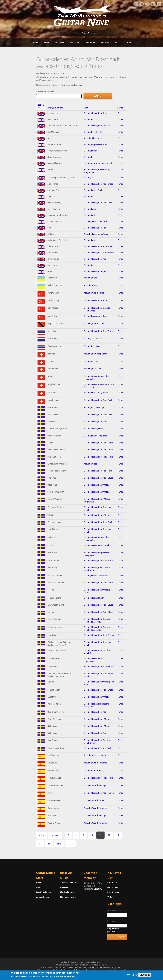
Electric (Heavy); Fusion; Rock (95, 561)
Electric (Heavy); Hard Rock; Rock (96, 199)
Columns (60, 42)
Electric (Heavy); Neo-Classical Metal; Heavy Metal (104, 636)
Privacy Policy (116, 973)
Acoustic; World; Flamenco (94, 328)
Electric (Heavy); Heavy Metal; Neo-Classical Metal (104, 393)
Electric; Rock (88, 112)
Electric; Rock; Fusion (91, 126)
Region (22, 100)
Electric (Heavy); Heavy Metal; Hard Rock (100, 697)
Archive (105, 42)
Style (84, 100)
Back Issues (122, 896)
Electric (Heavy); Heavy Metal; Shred (98, 606)
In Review (54, 896)
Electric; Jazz (88, 172)
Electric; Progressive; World (94, 139)
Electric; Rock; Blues (91, 352)
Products (90, 42)
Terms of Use (97, 973)
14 (107, 858)
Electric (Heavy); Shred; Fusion (95, 119)
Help (117, 42)
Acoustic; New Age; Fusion (94, 361)
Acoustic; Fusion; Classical (94, 219)
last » (137, 858)
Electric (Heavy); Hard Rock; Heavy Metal (100, 523)
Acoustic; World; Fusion (92, 296)
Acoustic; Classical (90, 279)
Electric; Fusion (89, 146)
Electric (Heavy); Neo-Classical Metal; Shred (101, 312)
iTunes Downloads (59, 891)
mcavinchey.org (24, 906)
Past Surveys (123, 901)
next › (126, 858)
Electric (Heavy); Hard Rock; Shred (97, 179)
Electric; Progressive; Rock (94, 320)
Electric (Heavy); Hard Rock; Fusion (97, 651)
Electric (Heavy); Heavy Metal (95, 500)
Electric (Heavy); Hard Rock (94, 105)
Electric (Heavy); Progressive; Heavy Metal (100, 385)
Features (75, 42)
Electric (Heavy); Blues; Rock (94, 273)
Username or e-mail (126, 919)
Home (35, 42)
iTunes (138, 100)
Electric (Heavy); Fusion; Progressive (98, 674)
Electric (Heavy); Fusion (92, 440)
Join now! (102, 895)
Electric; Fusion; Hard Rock (94, 448)
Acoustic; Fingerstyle (91, 132)
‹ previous (36, 858)
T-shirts (121, 906)
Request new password (128, 937)
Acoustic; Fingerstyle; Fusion (95, 233)
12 (90, 858)
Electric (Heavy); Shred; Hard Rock (97, 470)
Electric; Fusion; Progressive (94, 401)
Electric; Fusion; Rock (91, 186)
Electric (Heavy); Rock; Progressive (97, 253)
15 (116, 858)
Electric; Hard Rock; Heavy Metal (96, 159)
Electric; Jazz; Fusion (91, 344)
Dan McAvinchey (24, 901)
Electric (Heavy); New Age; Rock (96, 764)
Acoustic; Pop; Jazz (91, 377)
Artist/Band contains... (26, 87)
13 (98, 858)
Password (122, 930)
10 (72, 858)
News (47, 42)
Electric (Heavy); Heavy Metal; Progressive (100, 166)
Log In (128, 42)
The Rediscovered (58, 901)
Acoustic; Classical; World (93, 772)
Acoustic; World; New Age (93, 804)
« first (22, 858)
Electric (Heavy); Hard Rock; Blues (97, 463)
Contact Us (122, 891)
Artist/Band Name (38, 100)
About (19, 896)
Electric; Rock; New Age (92, 417)
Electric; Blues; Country (92, 788)
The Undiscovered (58, 906)
